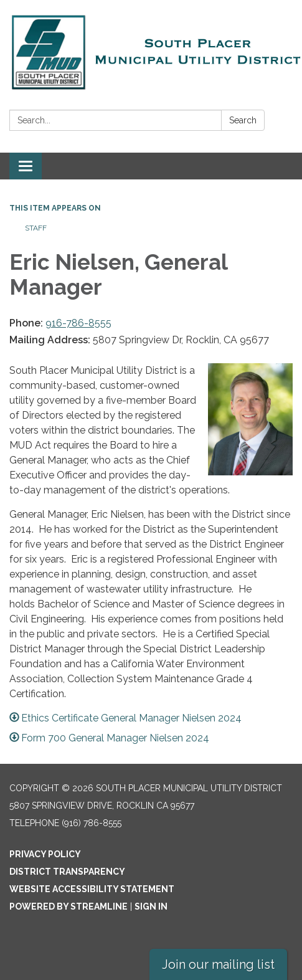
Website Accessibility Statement (92, 889)
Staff (36, 228)
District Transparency (67, 872)
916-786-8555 (78, 323)
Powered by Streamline (68, 906)
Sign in (151, 906)
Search (243, 120)
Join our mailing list (218, 964)
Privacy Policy (45, 854)
